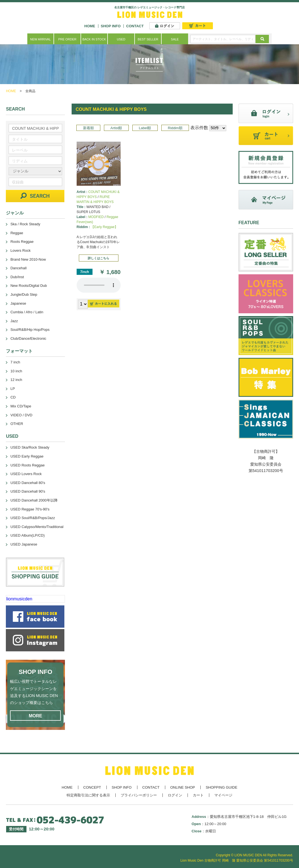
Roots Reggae (22, 242)
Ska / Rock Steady (25, 224)
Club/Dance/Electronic (28, 338)
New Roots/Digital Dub (29, 286)
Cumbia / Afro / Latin (27, 312)
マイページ (223, 795)
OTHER (17, 424)
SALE (175, 39)
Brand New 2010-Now (28, 259)
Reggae (17, 233)
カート (198, 795)
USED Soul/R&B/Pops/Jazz (33, 518)
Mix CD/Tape (21, 406)
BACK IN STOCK (94, 39)
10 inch (16, 371)
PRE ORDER (67, 39)
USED (121, 39)
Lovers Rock (20, 250)
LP (13, 389)
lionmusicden (19, 599)
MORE (35, 716)
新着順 (88, 128)
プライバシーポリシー (139, 795)
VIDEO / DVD (21, 415)
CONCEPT (92, 787)
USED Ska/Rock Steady (30, 447)
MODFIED (96, 217)
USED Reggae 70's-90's (30, 509)
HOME (90, 26)
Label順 (145, 128)
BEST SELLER (148, 39)
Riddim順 (175, 128)
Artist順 (116, 128)
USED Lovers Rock (26, 474)
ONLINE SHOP (183, 787)
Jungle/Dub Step (24, 294)
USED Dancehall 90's (28, 491)
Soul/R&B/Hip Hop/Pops (30, 330)
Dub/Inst (17, 277)
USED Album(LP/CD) (27, 535)
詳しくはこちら (99, 258)
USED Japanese (24, 544)
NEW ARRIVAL (40, 39)
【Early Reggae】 (104, 227)
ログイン (175, 795)
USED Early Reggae (27, 456)
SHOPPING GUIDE (221, 787)
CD (13, 397)
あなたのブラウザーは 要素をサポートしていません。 (99, 285)
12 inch (16, 380)
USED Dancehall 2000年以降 (34, 500)
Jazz (14, 321)
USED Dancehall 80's (28, 483)
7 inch (15, 362)
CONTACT (135, 26)
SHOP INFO (111, 26)
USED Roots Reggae (27, 465)
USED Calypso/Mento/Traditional (37, 527)
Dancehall (18, 268)
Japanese (18, 303)
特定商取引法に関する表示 (88, 795)
